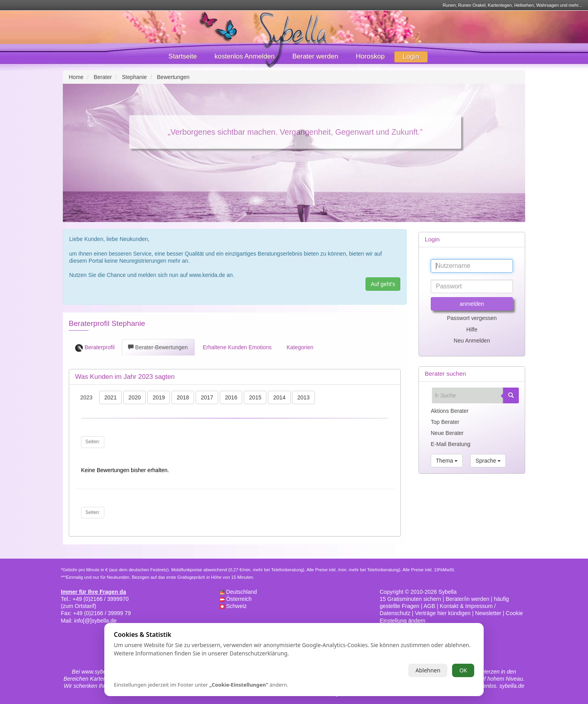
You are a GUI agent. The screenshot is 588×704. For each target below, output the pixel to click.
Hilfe (472, 329)
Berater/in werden (468, 599)
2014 (279, 397)
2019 (159, 397)
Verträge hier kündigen (443, 613)
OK (463, 670)
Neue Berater (447, 433)
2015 (255, 397)
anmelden (472, 304)
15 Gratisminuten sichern (411, 599)
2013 (303, 397)
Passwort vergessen (472, 318)
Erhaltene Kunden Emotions (236, 347)
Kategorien (299, 347)
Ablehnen (428, 670)
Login (411, 57)
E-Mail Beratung (450, 444)
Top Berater (445, 422)
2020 (135, 397)
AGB (430, 606)
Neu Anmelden (472, 341)
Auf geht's (383, 284)
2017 (207, 397)
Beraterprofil (95, 348)
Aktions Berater (450, 411)
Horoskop (370, 56)
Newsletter (488, 613)
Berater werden (315, 56)
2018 (183, 397)
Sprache (488, 461)
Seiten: (93, 442)
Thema (447, 461)
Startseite (183, 56)
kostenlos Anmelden (245, 56)
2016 (231, 397)
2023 (86, 397)
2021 (110, 397)
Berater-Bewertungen (158, 347)
